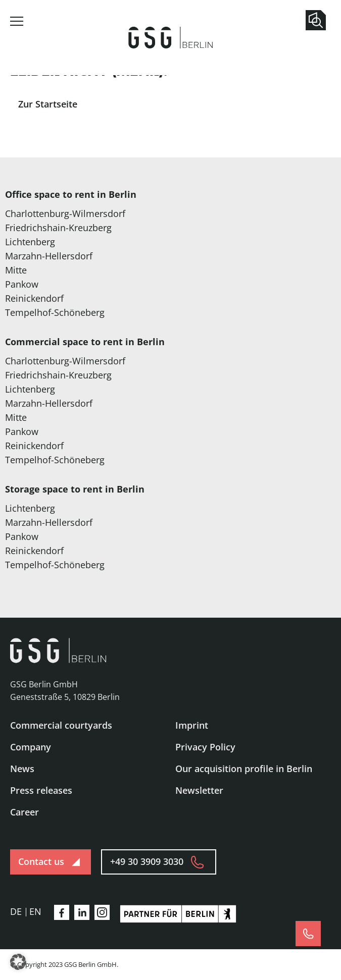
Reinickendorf (34, 298)
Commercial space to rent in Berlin (85, 342)
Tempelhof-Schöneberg (55, 312)
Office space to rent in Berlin (71, 194)
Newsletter (199, 790)
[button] (18, 962)
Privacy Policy (205, 747)
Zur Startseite (48, 104)
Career (25, 812)
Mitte (16, 270)
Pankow (22, 284)
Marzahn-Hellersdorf (49, 256)
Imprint (192, 725)
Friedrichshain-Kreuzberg (58, 228)
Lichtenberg (30, 242)
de (16, 911)
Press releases (41, 790)
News (22, 769)
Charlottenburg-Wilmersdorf (65, 213)
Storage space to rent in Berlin (75, 489)
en (35, 911)
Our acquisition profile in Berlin (244, 769)
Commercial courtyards (61, 725)
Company (31, 747)
